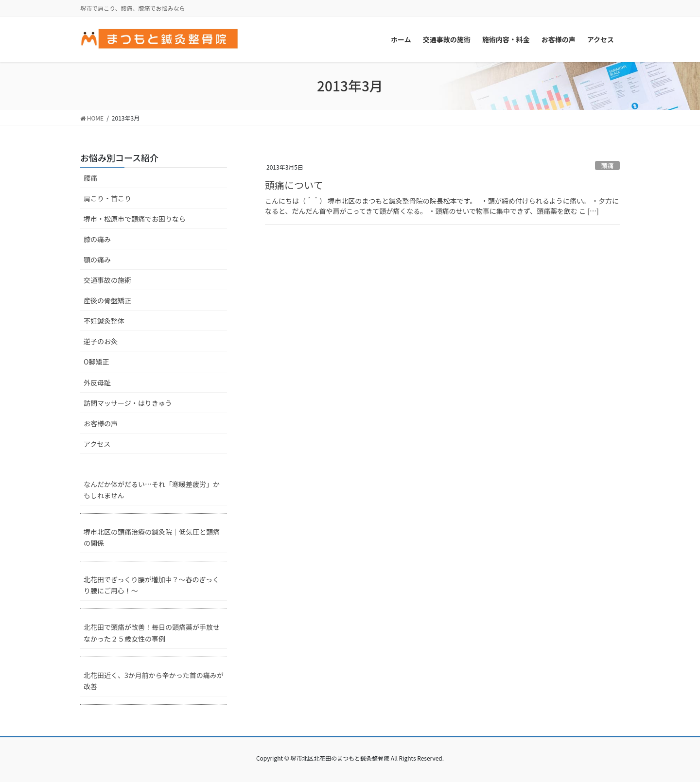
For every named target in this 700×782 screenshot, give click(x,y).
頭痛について (294, 185)
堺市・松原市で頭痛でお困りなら (135, 219)
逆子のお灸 (101, 341)
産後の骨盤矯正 (107, 300)
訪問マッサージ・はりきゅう (128, 403)
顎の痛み (97, 260)
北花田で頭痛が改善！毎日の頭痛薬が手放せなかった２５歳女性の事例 (152, 633)
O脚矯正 (96, 362)
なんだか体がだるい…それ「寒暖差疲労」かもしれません (152, 490)
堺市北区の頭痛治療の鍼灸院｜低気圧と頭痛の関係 (152, 537)
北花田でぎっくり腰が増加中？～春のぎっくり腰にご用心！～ (151, 585)
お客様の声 (101, 423)
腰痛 (90, 178)
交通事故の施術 (107, 280)
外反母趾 (97, 382)
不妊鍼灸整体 (104, 321)
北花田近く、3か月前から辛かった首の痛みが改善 (154, 681)
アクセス (97, 444)
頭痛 (608, 165)
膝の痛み (97, 239)
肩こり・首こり (107, 198)
